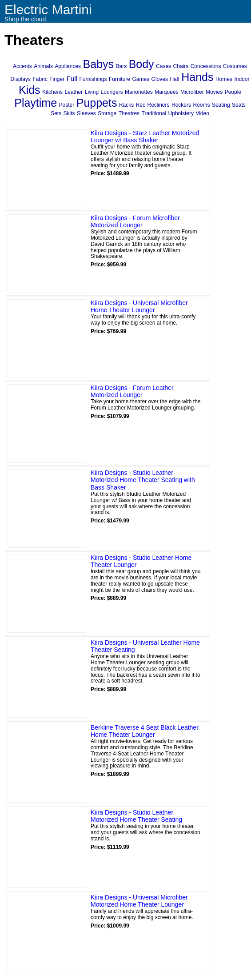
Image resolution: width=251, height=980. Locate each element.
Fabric (40, 79)
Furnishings (93, 79)
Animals (43, 66)
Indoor (242, 79)
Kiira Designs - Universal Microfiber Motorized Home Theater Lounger (139, 901)
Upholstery (181, 113)
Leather (74, 92)
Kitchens (52, 92)
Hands (197, 77)
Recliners (159, 105)
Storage (107, 113)
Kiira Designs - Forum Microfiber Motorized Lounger (135, 222)
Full (72, 78)
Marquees (166, 92)
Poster (67, 105)
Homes (224, 79)
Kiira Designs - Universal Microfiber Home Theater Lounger (139, 307)
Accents (22, 66)
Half (174, 79)
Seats (239, 105)
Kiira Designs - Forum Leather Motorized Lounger (132, 392)
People (233, 92)
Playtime (36, 103)
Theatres (129, 113)
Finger (57, 79)
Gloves (160, 79)
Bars (122, 66)
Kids (30, 90)
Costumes (235, 66)
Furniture (120, 79)
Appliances (68, 66)
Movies (214, 92)
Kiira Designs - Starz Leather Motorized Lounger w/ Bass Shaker (145, 137)
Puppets (97, 103)
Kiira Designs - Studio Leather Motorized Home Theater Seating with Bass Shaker (143, 480)
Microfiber (192, 92)
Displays (21, 79)
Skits (69, 113)
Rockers (181, 105)
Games (141, 79)
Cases (163, 66)
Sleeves (86, 113)
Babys (98, 64)
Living (92, 92)
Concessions (206, 66)
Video (202, 113)
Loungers (112, 92)
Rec (141, 105)
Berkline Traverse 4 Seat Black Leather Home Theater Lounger (145, 731)
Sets (56, 113)
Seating (221, 105)
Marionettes (139, 92)
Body (141, 64)
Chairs (181, 66)
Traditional (154, 113)
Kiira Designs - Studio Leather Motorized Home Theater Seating (136, 816)
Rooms (201, 105)
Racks (126, 105)
